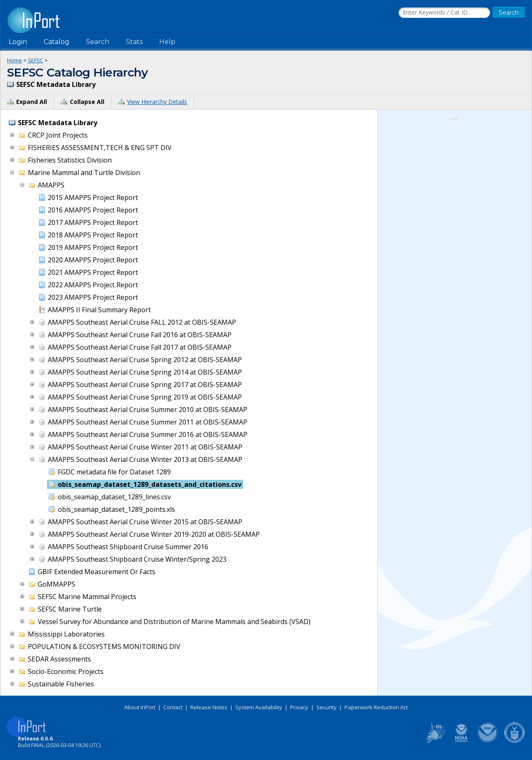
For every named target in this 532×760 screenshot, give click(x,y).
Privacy (299, 707)
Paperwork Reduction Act (376, 707)
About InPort (140, 707)
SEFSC (36, 60)
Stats (134, 42)
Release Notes (209, 707)
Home (15, 60)
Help (167, 42)
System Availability (259, 707)
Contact (173, 707)
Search (98, 42)
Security (326, 707)
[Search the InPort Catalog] (444, 13)
